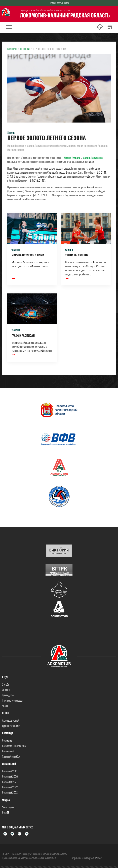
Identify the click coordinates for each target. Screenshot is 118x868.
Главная (12, 49)
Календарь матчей (10, 720)
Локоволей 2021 (10, 782)
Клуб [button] (5, 677)
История (6, 690)
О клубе (6, 684)
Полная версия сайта (59, 3)
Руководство (8, 695)
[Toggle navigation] (9, 27)
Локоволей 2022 (10, 787)
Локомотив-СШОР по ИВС (14, 746)
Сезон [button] (6, 713)
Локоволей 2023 (10, 793)
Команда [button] (8, 733)
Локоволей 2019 (10, 771)
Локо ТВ (6, 813)
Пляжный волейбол (11, 756)
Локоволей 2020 (10, 777)
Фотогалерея (8, 807)
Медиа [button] (6, 800)
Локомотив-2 (8, 751)
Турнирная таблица (11, 726)
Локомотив (7, 740)
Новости (25, 49)
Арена (5, 706)
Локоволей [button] (9, 764)
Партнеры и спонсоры (12, 700)
